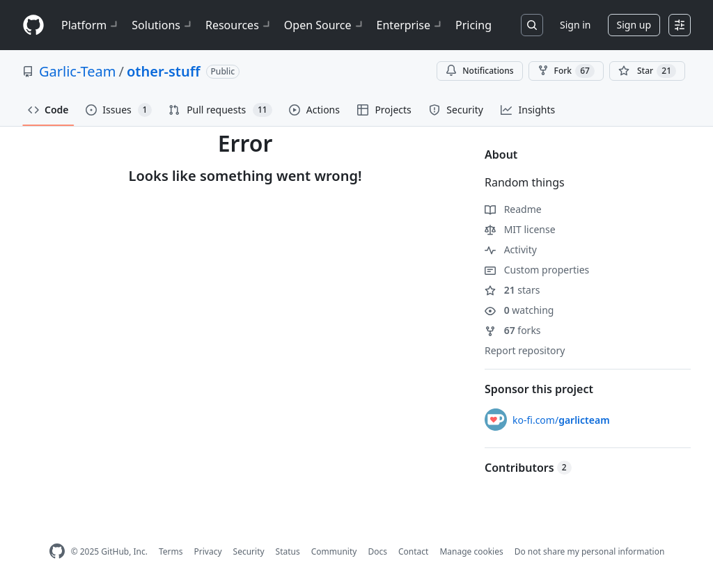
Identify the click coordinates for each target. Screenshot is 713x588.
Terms (171, 551)
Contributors (528, 468)
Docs (377, 551)
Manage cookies (471, 551)
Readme (513, 209)
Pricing (473, 25)
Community (334, 551)
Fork (566, 71)
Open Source (325, 25)
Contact (413, 551)
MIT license (520, 229)
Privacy (208, 551)
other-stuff (164, 71)
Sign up (634, 25)
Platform (91, 25)
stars (512, 290)
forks (513, 330)
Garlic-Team (78, 71)
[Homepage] (33, 25)
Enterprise (410, 25)
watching (519, 310)
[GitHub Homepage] (57, 551)
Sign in (575, 25)
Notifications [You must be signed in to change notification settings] (479, 71)
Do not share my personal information (590, 551)
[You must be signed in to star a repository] (647, 71)
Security (249, 551)
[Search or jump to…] (532, 25)
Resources (239, 25)
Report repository (525, 350)
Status (288, 551)
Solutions (163, 25)
